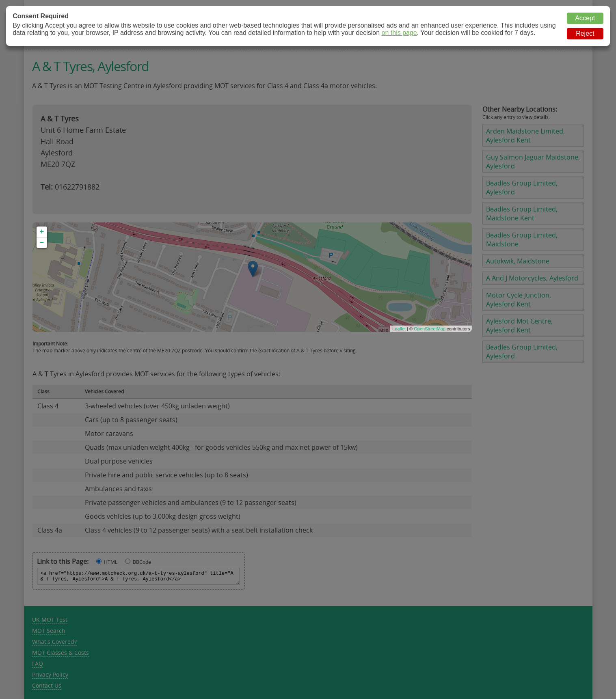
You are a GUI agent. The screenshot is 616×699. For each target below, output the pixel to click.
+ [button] (42, 232)
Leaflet (399, 329)
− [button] (42, 243)
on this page (399, 33)
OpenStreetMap (430, 329)
